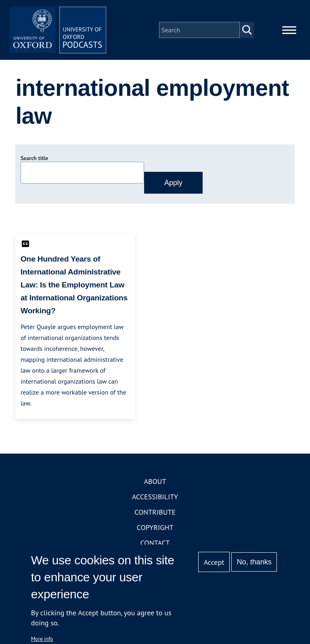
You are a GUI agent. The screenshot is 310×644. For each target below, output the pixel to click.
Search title (34, 158)
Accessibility (155, 497)
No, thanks (254, 562)
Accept (214, 562)
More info (42, 639)
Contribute (155, 512)
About (155, 481)
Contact (155, 543)
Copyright (155, 527)
